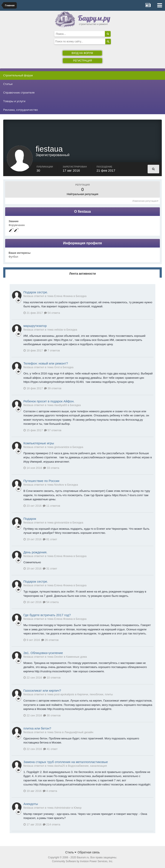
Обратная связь (89, 853)
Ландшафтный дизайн (79, 733)
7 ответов (52, 351)
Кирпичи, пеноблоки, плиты (95, 695)
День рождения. (35, 553)
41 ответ (50, 749)
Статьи (8, 84)
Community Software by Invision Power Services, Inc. (82, 862)
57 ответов (53, 431)
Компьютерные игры (39, 444)
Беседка (81, 296)
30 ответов (52, 716)
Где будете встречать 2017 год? (47, 615)
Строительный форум (18, 75)
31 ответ (50, 569)
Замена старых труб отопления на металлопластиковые (66, 762)
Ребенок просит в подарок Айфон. (49, 402)
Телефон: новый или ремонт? (46, 364)
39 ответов (53, 389)
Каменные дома (77, 657)
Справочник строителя (19, 92)
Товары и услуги (14, 101)
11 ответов (51, 506)
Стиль (71, 853)
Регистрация (82, 61)
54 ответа (52, 313)
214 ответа (51, 825)
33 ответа (51, 468)
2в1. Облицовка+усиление (43, 653)
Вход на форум (82, 53)
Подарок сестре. (36, 293)
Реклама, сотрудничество (21, 110)
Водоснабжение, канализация (87, 766)
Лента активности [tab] (82, 274)
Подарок (30, 519)
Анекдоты (31, 804)
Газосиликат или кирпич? (42, 691)
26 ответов (50, 640)
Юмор (78, 808)
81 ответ (50, 540)
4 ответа (50, 791)
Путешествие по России (41, 481)
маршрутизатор (35, 326)
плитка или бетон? (37, 729)
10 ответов (52, 678)
